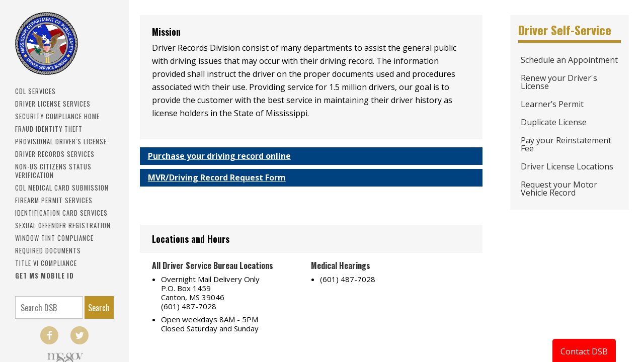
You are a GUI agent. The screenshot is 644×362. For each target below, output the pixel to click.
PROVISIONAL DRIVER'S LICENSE (61, 142)
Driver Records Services (55, 154)
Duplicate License (554, 122)
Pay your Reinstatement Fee (566, 144)
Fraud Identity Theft (49, 129)
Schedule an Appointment (569, 60)
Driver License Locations (567, 166)
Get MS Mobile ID (45, 276)
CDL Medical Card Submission (62, 188)
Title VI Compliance (46, 263)
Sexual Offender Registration (63, 225)
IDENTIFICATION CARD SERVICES (61, 213)
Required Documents (48, 251)
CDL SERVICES (35, 91)
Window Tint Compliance (54, 238)
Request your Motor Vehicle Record (559, 189)
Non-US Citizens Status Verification (53, 171)
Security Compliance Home (57, 116)
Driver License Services (53, 104)
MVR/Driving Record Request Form (217, 177)
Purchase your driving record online (219, 156)
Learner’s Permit (552, 104)
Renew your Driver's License (559, 82)
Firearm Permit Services (54, 200)
